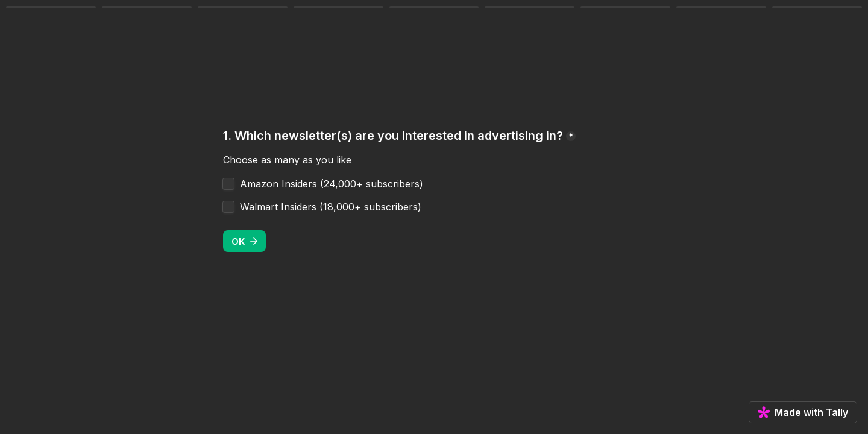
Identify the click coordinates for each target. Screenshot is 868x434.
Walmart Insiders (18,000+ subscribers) (331, 207)
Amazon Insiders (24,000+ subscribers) (332, 184)
